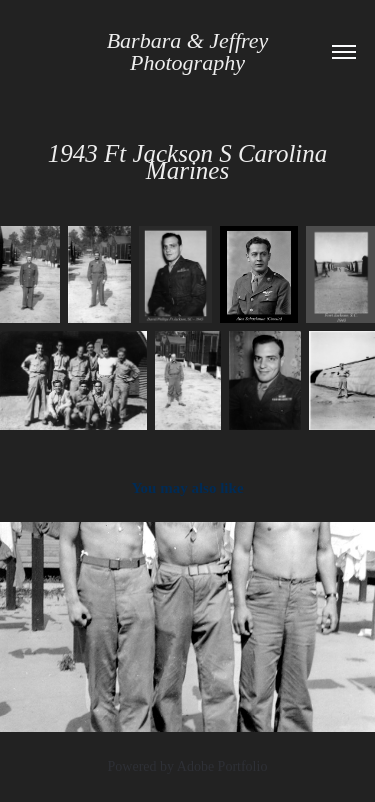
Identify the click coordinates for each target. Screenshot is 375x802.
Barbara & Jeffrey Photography (190, 51)
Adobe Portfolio (222, 766)
